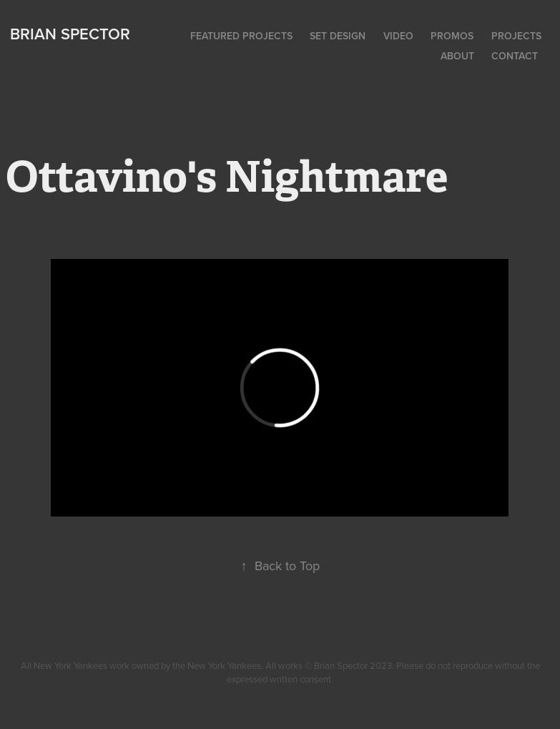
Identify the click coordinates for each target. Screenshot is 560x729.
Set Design (338, 36)
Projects (516, 36)
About (457, 56)
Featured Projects (241, 36)
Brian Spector (70, 34)
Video (398, 36)
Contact (515, 56)
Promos (452, 36)
